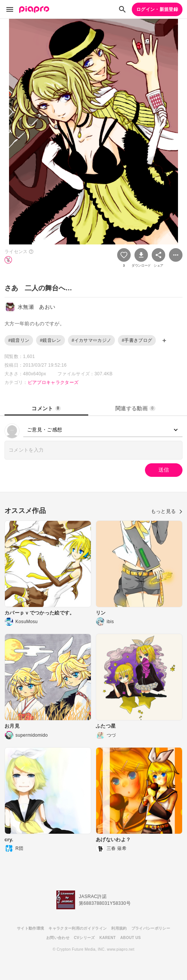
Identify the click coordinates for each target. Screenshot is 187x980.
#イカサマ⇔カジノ (92, 340)
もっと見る (167, 511)
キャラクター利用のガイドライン (78, 928)
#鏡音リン (19, 340)
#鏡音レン (50, 340)
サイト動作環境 (30, 928)
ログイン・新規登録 (157, 9)
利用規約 (119, 928)
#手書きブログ (137, 340)
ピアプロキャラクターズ (53, 382)
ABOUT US (130, 938)
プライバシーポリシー (151, 928)
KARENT (108, 938)
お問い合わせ (58, 938)
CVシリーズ (84, 938)
